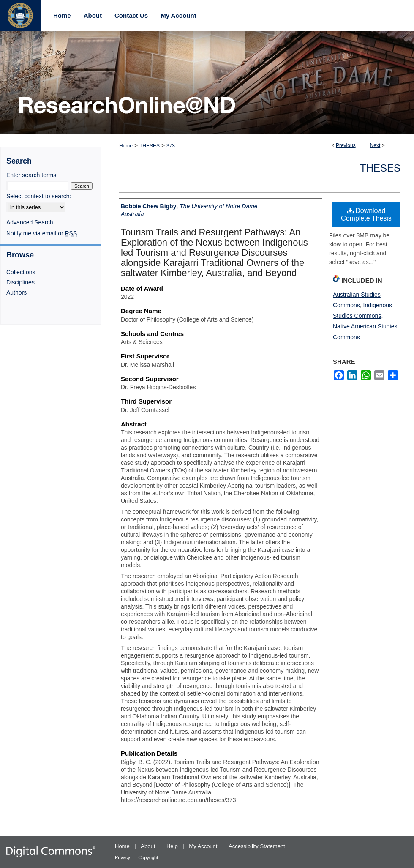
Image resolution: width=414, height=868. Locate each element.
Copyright (148, 857)
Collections (21, 272)
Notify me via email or (42, 233)
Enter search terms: (32, 175)
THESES (150, 146)
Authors (16, 292)
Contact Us (131, 15)
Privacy (123, 857)
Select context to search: (39, 196)
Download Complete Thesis (366, 214)
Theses (380, 168)
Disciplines (20, 282)
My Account (204, 846)
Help (173, 846)
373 (171, 146)
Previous (346, 145)
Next (375, 145)
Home (126, 146)
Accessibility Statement (257, 846)
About (149, 846)
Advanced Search (30, 222)
